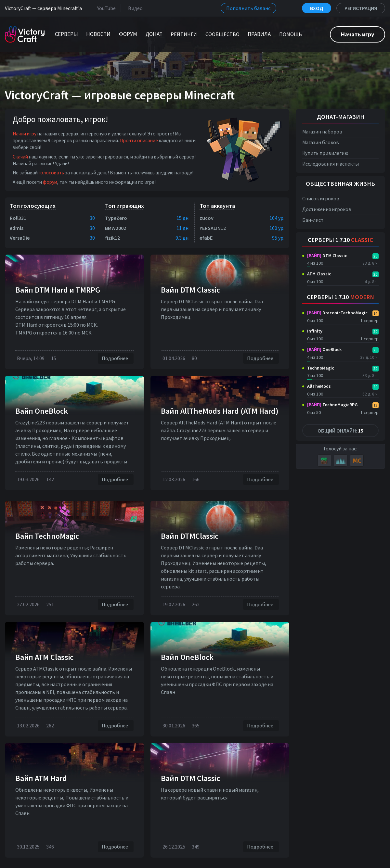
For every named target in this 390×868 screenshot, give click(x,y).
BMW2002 (116, 228)
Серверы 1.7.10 (340, 240)
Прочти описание (139, 140)
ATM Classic (319, 274)
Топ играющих (124, 206)
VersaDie (20, 238)
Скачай (20, 157)
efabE (206, 238)
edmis (17, 228)
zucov (207, 218)
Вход (317, 8)
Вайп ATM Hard (41, 778)
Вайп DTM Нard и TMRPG (58, 290)
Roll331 (18, 218)
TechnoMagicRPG (332, 405)
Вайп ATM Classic (44, 657)
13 (375, 405)
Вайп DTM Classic (190, 290)
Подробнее (116, 358)
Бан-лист (313, 220)
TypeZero (116, 218)
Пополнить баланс (248, 8)
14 (375, 313)
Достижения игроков (327, 209)
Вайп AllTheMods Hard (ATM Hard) (220, 411)
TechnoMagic (321, 368)
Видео (134, 8)
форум (50, 182)
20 (375, 256)
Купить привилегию (325, 153)
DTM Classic (327, 256)
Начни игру (25, 134)
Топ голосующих (33, 206)
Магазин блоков (321, 142)
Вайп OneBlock (42, 411)
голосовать (51, 173)
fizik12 (112, 238)
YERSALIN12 (213, 228)
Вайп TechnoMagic (47, 536)
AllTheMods (319, 386)
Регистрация (361, 8)
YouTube (105, 8)
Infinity (315, 331)
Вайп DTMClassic (190, 536)
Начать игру (357, 34)
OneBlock (324, 349)
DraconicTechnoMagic (337, 313)
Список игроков (321, 199)
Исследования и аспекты (331, 164)
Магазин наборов (322, 132)
